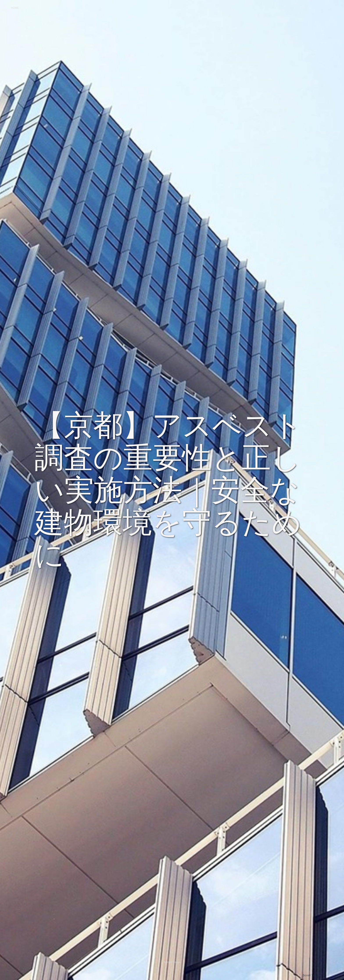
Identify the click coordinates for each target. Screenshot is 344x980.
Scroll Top (310, 975)
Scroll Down (172, 962)
